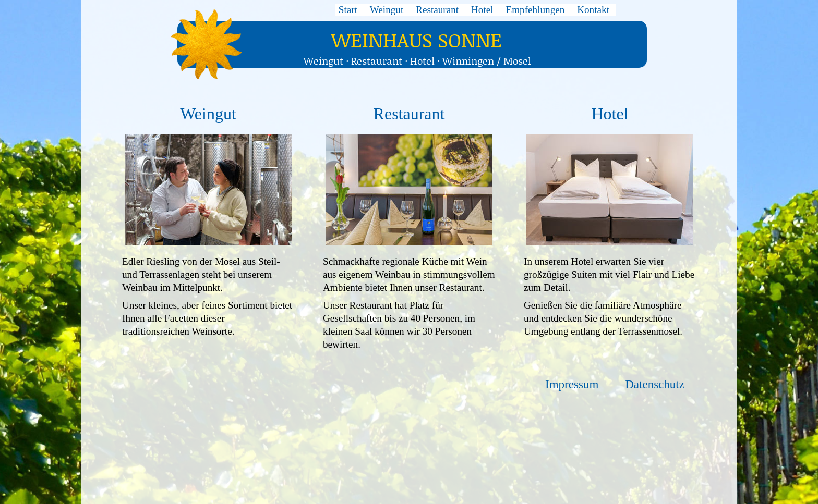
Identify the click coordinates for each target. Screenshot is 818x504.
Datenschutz (655, 384)
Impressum (572, 384)
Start (348, 10)
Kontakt (593, 10)
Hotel (482, 10)
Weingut (387, 10)
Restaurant (437, 10)
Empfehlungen (535, 10)
